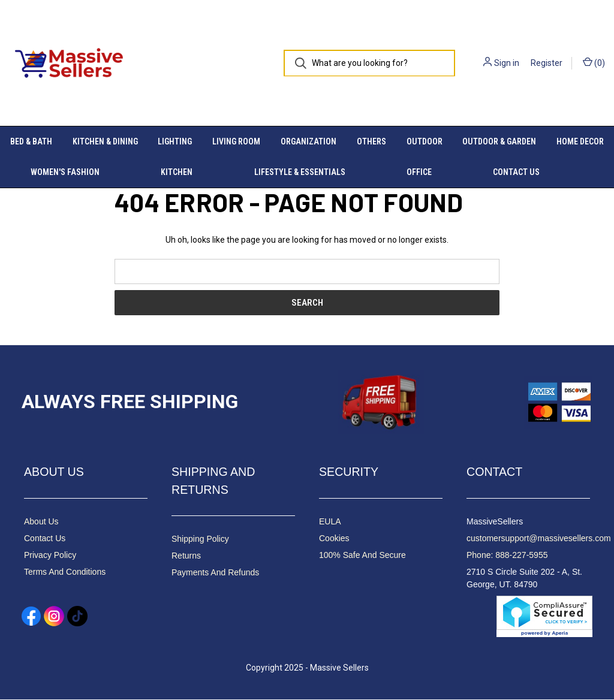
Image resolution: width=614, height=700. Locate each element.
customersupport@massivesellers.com (539, 538)
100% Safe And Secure (362, 555)
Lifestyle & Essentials (300, 172)
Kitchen (177, 172)
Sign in (507, 63)
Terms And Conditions (65, 572)
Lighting (175, 141)
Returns (186, 556)
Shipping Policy (200, 539)
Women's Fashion (65, 172)
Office (419, 172)
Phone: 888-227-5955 (507, 555)
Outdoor (425, 141)
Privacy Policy (50, 555)
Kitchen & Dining (105, 141)
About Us (41, 521)
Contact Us (516, 172)
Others (371, 141)
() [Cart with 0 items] (594, 62)
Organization (308, 141)
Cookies (334, 538)
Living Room (236, 141)
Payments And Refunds (215, 573)
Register (547, 63)
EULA (330, 521)
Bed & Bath (31, 141)
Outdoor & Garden (499, 141)
